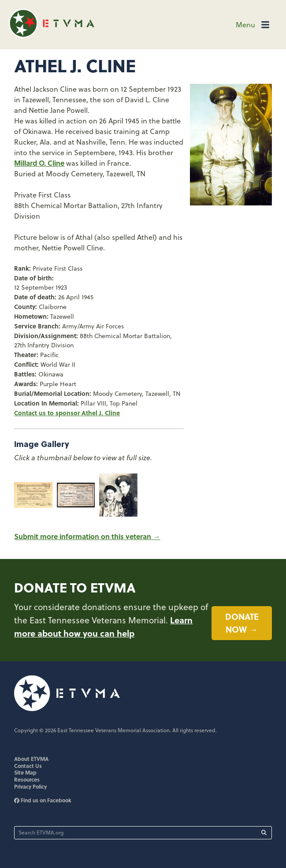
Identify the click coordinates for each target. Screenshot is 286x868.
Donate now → (242, 623)
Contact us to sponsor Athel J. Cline (67, 413)
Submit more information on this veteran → (87, 536)
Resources (27, 779)
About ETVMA (31, 759)
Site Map (25, 772)
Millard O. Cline (39, 163)
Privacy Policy (30, 786)
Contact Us (28, 766)
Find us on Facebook (43, 800)
